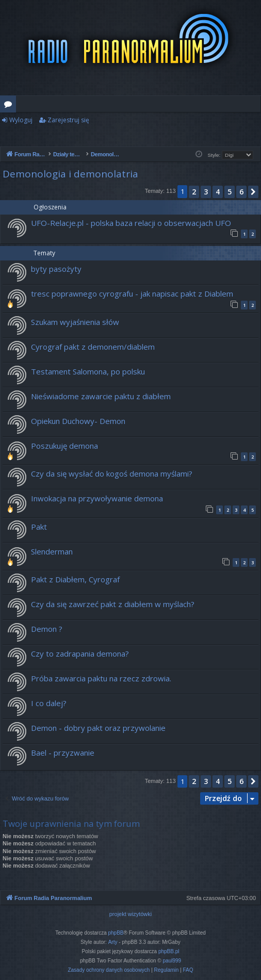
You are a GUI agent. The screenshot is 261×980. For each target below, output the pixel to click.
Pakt (39, 527)
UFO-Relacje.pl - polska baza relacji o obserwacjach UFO (131, 223)
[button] (253, 192)
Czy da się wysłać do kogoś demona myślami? (112, 473)
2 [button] (194, 192)
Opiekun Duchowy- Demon (78, 421)
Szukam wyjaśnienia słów (75, 322)
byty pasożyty (56, 269)
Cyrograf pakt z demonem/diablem (93, 347)
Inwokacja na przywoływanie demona (97, 498)
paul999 (172, 961)
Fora (10, 106)
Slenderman (52, 551)
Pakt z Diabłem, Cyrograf (75, 579)
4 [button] (218, 192)
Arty (113, 942)
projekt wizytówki (131, 914)
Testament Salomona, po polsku (88, 371)
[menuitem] (109, 970)
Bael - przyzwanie (63, 753)
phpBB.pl (169, 951)
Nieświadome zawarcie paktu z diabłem (101, 396)
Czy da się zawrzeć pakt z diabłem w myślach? (113, 604)
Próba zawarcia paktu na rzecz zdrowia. (101, 678)
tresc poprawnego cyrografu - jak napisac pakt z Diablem (132, 293)
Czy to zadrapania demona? (80, 654)
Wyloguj (21, 120)
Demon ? (47, 629)
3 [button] (206, 192)
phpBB (116, 933)
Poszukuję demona (64, 446)
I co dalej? (49, 703)
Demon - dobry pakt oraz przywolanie (98, 728)
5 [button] (230, 192)
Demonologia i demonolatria (70, 174)
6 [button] (241, 192)
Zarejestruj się (68, 120)
